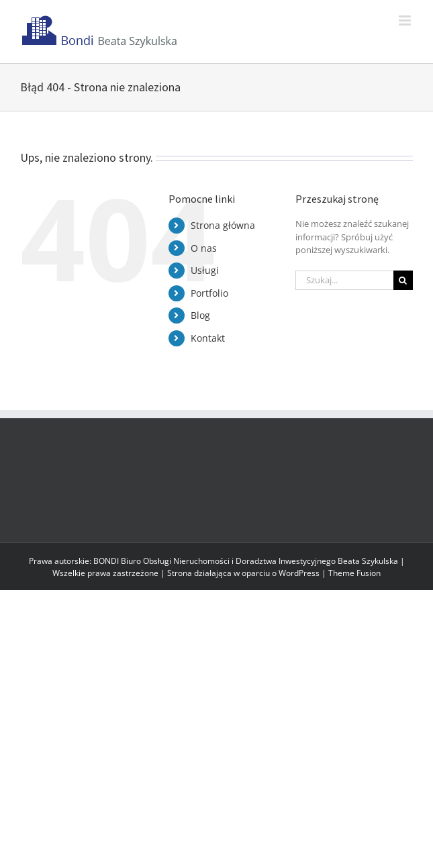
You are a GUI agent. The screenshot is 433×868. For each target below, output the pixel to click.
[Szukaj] (403, 280)
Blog (200, 315)
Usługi (205, 270)
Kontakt (208, 338)
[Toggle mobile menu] (406, 20)
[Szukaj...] (344, 280)
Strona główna (223, 225)
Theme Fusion (354, 573)
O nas (204, 248)
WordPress (299, 573)
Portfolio (209, 293)
